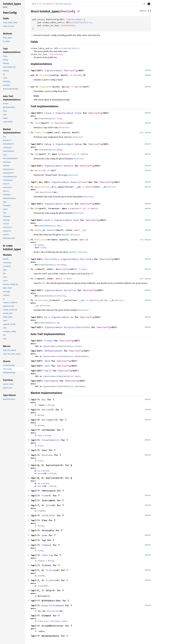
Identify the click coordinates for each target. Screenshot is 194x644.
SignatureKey (74, 19)
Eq (46, 317)
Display (69, 204)
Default (69, 166)
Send (47, 361)
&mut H (83, 240)
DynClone (47, 455)
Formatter (64, 154)
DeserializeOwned (53, 605)
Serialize (70, 290)
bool (84, 269)
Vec (75, 75)
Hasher (51, 230)
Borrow (46, 410)
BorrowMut (48, 420)
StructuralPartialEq (77, 327)
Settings (149, 4)
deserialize (41, 187)
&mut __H (79, 230)
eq (36, 269)
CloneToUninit (51, 440)
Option (78, 87)
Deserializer (46, 192)
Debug (48, 144)
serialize (40, 300)
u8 (79, 75)
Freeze (49, 341)
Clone (48, 113)
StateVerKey (68, 25)
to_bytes (44, 75)
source (143, 11)
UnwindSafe (51, 381)
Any (44, 400)
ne (36, 279)
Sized (43, 248)
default (39, 170)
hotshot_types (49, 11)
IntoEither (49, 515)
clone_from (41, 132)
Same (44, 535)
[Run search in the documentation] (86, 4)
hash (37, 230)
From (44, 496)
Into (49, 505)
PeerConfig (68, 11)
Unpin (48, 371)
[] (150, 11)
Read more (64, 127)
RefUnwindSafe (53, 351)
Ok (106, 300)
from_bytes (46, 87)
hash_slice (41, 240)
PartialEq (51, 259)
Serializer (45, 306)
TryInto (51, 580)
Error (111, 187)
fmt (36, 154)
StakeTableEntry (82, 22)
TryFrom (51, 570)
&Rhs (58, 279)
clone (38, 123)
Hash (47, 220)
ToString (47, 555)
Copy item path (79, 11)
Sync (47, 366)
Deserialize (78, 182)
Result (84, 154)
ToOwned (46, 545)
